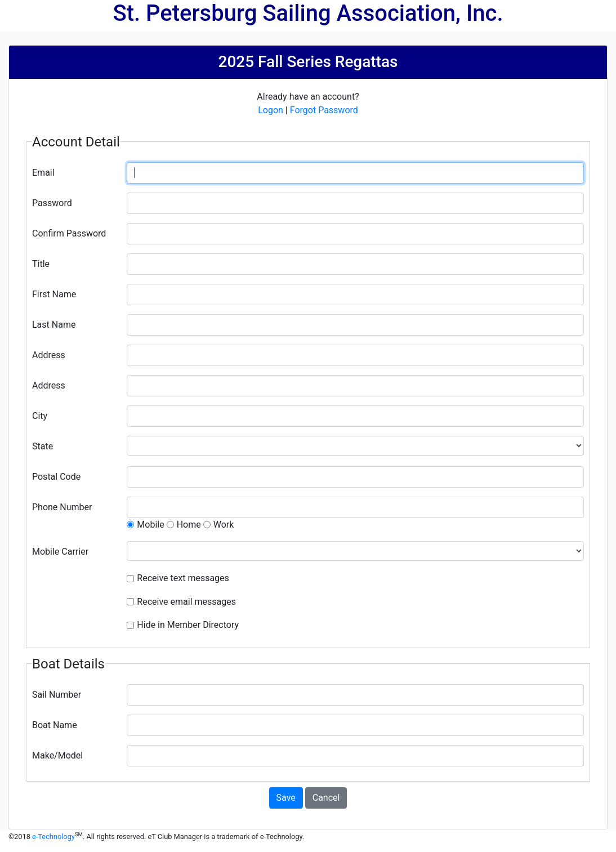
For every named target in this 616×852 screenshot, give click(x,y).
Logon (271, 110)
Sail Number (57, 695)
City (40, 416)
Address (49, 355)
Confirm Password (69, 233)
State (43, 446)
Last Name (54, 325)
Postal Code (56, 477)
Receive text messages (183, 578)
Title (41, 264)
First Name (54, 294)
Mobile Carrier (60, 552)
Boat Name (55, 725)
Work (224, 525)
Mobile (150, 525)
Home (189, 525)
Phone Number (62, 507)
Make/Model (57, 755)
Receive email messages (186, 602)
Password (52, 203)
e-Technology (53, 837)
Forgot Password (324, 110)
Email (43, 173)
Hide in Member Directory (188, 625)
